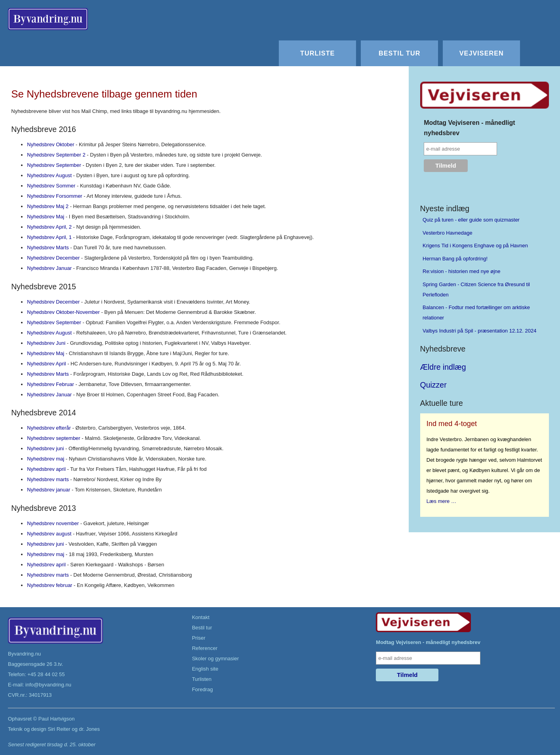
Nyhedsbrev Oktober (50, 144)
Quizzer (433, 385)
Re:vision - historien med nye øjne (462, 271)
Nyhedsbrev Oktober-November (63, 312)
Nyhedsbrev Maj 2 (48, 206)
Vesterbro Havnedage (448, 233)
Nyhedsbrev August (49, 175)
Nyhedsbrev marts (48, 479)
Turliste (317, 53)
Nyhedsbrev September (54, 165)
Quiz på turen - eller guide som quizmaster (471, 220)
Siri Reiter (59, 729)
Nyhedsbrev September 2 (56, 155)
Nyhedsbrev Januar (49, 268)
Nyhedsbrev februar (50, 585)
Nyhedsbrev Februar (50, 384)
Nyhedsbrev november (53, 523)
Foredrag (203, 689)
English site (205, 669)
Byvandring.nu (24, 654)
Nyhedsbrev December (53, 258)
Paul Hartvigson (57, 719)
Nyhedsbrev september (53, 438)
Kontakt (201, 617)
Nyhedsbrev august (49, 534)
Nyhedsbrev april (46, 469)
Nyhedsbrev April (46, 364)
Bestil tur (399, 53)
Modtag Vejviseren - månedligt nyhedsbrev (469, 128)
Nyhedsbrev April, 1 (49, 237)
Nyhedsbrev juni (45, 448)
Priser (199, 638)
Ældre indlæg (443, 367)
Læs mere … (441, 501)
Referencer (205, 648)
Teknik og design (27, 729)
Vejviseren (482, 53)
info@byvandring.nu (48, 685)
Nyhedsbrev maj (46, 459)
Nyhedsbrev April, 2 (49, 227)
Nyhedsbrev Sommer (51, 186)
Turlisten (202, 679)
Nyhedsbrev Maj (46, 217)
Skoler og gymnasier (216, 658)
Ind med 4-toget (452, 424)
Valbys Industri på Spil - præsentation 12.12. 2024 (479, 331)
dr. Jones (89, 729)
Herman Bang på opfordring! (455, 259)
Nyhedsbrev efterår (49, 428)
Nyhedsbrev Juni (46, 343)
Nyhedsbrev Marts (48, 248)
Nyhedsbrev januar (49, 490)
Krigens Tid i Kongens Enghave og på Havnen (475, 246)
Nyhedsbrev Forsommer (54, 196)
